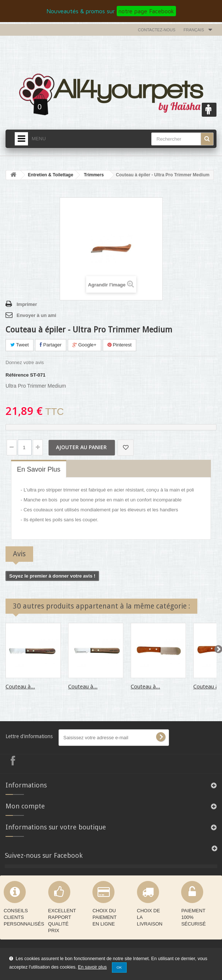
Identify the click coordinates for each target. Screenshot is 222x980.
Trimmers (94, 175)
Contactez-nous (157, 30)
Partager (51, 345)
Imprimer (27, 304)
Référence (17, 375)
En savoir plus (92, 967)
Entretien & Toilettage (51, 175)
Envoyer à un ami (36, 315)
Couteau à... (20, 687)
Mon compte (25, 806)
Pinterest (120, 345)
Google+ (84, 345)
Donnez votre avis (25, 362)
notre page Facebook (146, 11)
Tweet (20, 345)
